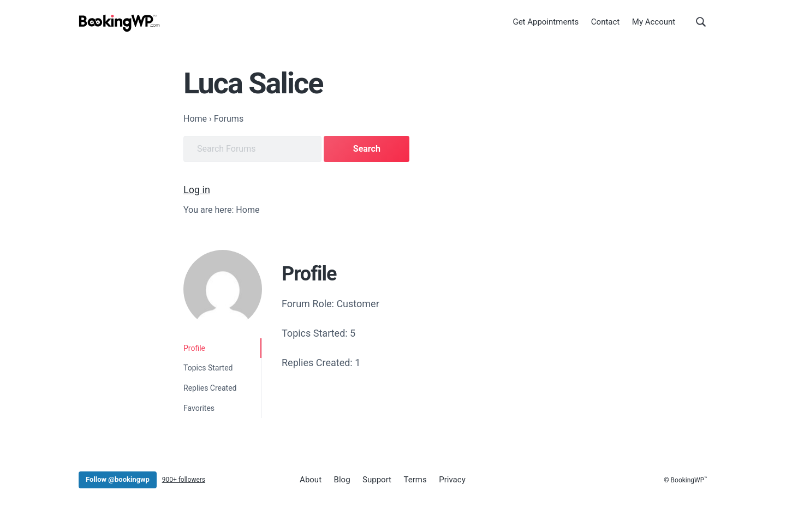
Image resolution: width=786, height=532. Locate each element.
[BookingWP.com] (120, 23)
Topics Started (208, 368)
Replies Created (210, 388)
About (311, 480)
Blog (342, 480)
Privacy (452, 480)
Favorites (199, 408)
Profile (194, 348)
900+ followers (184, 480)
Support (377, 480)
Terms (415, 480)
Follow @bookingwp (118, 479)
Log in (197, 190)
